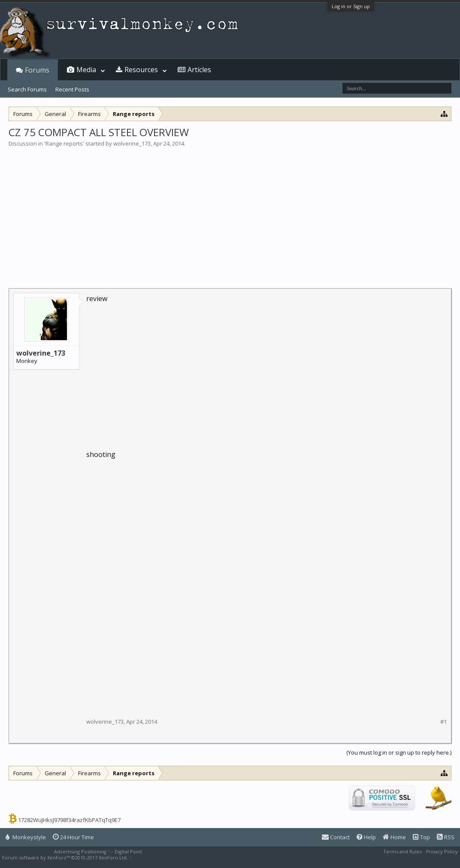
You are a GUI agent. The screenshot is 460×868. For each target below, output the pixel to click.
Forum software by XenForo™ (65, 857)
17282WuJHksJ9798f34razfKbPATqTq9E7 (69, 820)
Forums (37, 70)
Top (421, 837)
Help (366, 837)
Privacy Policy (442, 851)
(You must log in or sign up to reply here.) (399, 752)
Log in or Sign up (351, 6)
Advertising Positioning (80, 851)
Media (86, 70)
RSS (446, 837)
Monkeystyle (26, 837)
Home (394, 837)
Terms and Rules (402, 851)
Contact (336, 837)
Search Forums (27, 89)
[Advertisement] (230, 212)
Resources (141, 70)
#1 (443, 722)
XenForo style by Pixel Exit (163, 857)
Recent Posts (72, 89)
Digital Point (128, 851)
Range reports (64, 143)
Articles (199, 70)
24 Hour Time (73, 837)
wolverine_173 (132, 143)
